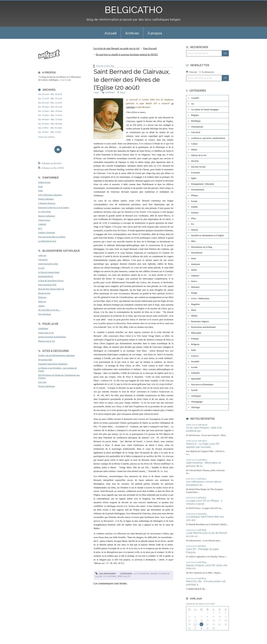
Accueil (111, 33)
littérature (195, 287)
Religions (195, 344)
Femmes (195, 213)
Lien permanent (106, 574)
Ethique (194, 195)
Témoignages (197, 402)
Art (193, 104)
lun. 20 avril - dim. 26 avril (50, 94)
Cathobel (42, 224)
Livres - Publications (200, 298)
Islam (193, 258)
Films (194, 218)
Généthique (43, 328)
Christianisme (197, 127)
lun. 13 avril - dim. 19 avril (50, 98)
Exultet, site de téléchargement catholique (56, 355)
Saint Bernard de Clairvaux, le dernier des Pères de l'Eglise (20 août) (132, 80)
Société (194, 367)
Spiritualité (124, 576)
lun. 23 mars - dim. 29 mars (50, 111)
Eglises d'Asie (44, 182)
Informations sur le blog (202, 247)
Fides (41, 191)
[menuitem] (111, 33)
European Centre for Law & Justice (54, 208)
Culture (194, 144)
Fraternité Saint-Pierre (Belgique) (53, 364)
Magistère (195, 304)
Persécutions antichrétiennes (203, 327)
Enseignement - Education (203, 184)
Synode (194, 390)
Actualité (195, 98)
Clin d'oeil (196, 132)
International (197, 253)
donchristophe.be (46, 276)
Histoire (112, 576)
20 (195, 624)
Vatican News (44, 220)
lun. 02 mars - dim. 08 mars (50, 124)
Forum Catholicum (46, 386)
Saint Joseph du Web (47, 285)
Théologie (195, 407)
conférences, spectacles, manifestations (208, 138)
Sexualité (195, 362)
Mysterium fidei (45, 360)
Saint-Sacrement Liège (48, 264)
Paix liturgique (45, 314)
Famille (194, 207)
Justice (194, 281)
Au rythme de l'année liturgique (152, 574)
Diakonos (42, 297)
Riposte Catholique (46, 216)
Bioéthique (196, 121)
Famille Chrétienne (46, 233)
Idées (193, 241)
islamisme (195, 264)
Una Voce (42, 382)
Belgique (195, 115)
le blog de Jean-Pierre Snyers (51, 281)
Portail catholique (46, 199)
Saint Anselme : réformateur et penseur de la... (203, 464)
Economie (195, 173)
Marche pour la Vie (47, 341)
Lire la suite (66, 80)
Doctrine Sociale (198, 167)
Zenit (40, 187)
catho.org (42, 255)
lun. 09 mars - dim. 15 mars (50, 119)
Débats (194, 150)
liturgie (194, 293)
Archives (132, 33)
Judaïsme (195, 276)
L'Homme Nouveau (47, 203)
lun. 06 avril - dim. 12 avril (50, 103)
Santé (193, 350)
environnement (198, 190)
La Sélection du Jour (47, 241)
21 (201, 624)
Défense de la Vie (199, 155)
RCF (40, 228)
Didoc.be (42, 302)
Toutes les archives (46, 137)
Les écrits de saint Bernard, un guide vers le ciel (116, 48)
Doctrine (195, 161)
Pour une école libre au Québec (52, 237)
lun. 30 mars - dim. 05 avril (50, 107)
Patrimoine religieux (200, 321)
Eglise (99, 576)
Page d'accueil (150, 48)
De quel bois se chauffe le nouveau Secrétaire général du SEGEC (127, 55)
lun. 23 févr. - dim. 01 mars (50, 128)
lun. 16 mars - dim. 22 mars (50, 115)
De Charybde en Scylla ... (49, 310)
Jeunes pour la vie (46, 333)
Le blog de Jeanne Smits (49, 272)
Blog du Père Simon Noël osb (51, 289)
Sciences (195, 356)
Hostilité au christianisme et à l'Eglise (207, 235)
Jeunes (194, 270)
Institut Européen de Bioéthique (52, 337)
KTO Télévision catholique (50, 195)
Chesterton (43, 260)
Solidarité (195, 373)
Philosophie (196, 333)
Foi (105, 576)
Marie (194, 310)
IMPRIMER (108, 93)
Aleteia (41, 306)
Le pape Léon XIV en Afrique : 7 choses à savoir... (204, 502)
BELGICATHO (134, 10)
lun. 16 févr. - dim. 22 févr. (50, 132)
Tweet (96, 93)
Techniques (196, 396)
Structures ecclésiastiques (202, 385)
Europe (194, 201)
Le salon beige (45, 212)
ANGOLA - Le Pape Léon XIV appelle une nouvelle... (203, 445)
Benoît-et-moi (44, 293)
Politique (195, 339)
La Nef (41, 268)
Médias (194, 316)
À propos (155, 33)
